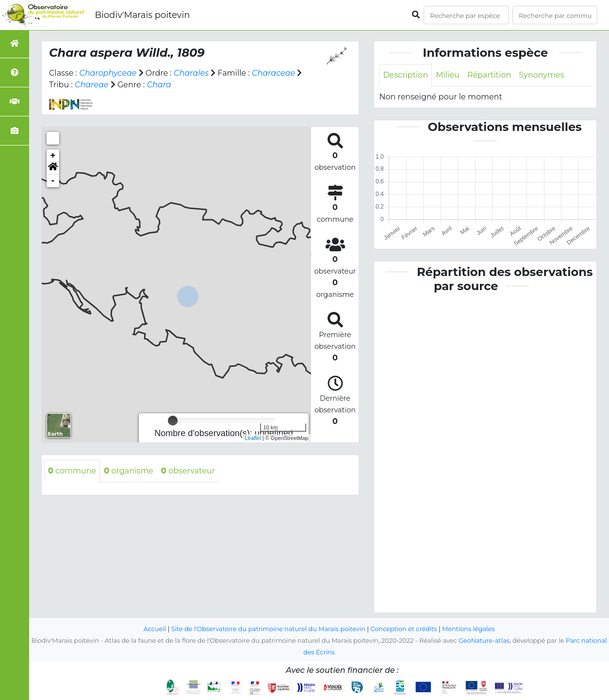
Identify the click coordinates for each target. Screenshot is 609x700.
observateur (188, 471)
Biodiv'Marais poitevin (142, 15)
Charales (191, 73)
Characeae (273, 73)
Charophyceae (108, 73)
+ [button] (53, 156)
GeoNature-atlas (484, 641)
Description (405, 75)
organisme (129, 471)
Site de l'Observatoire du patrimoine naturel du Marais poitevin (268, 629)
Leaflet (253, 438)
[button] (53, 168)
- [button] (53, 181)
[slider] (173, 421)
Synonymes (541, 75)
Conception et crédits (403, 629)
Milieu (448, 75)
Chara (159, 85)
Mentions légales (468, 629)
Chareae (92, 85)
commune (72, 471)
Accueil (155, 629)
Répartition (489, 75)
